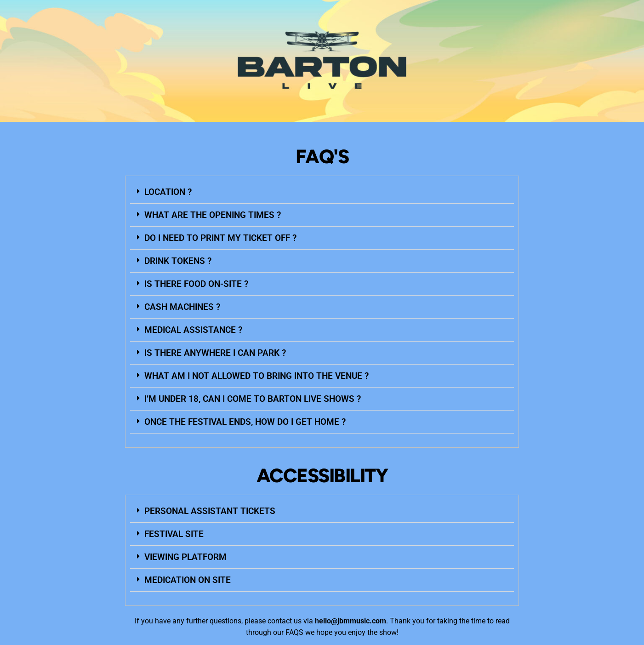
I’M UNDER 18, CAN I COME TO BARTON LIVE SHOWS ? (253, 399)
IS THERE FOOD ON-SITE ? (196, 284)
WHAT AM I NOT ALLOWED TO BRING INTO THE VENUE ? (256, 376)
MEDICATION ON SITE (188, 580)
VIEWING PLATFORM (185, 557)
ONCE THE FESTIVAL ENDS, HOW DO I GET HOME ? (245, 422)
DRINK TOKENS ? (178, 261)
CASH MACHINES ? (182, 307)
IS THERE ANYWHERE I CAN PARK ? (215, 353)
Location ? (168, 192)
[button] (322, 192)
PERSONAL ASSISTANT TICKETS (210, 511)
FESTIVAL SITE (174, 534)
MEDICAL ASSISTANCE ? (193, 330)
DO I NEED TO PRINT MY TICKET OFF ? (220, 238)
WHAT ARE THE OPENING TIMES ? (213, 215)
